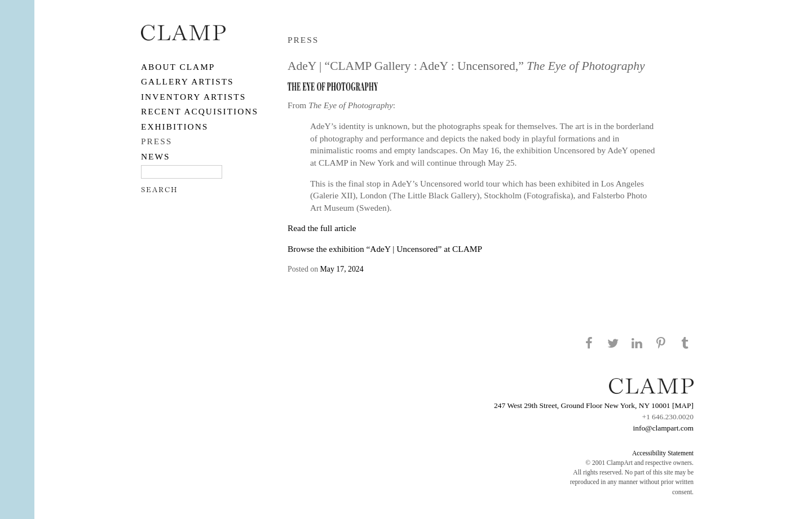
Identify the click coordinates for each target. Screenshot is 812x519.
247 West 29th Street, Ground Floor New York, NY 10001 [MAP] (594, 405)
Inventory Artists (193, 97)
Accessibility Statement (663, 453)
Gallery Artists (187, 81)
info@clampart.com (663, 428)
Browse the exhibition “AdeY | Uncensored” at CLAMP (385, 249)
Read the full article (322, 228)
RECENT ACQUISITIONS (200, 111)
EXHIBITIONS (175, 127)
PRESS (156, 141)
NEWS (156, 156)
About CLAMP (178, 67)
